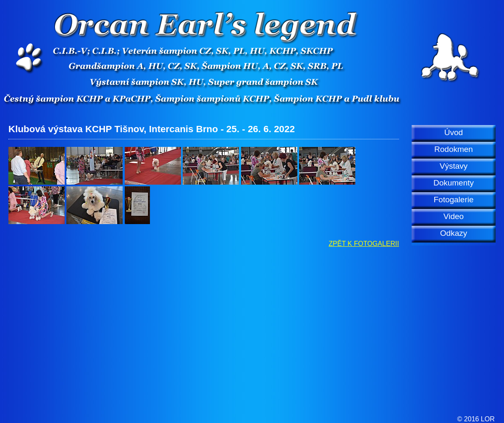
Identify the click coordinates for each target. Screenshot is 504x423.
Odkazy (454, 233)
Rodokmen (454, 149)
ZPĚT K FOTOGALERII (364, 244)
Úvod (454, 132)
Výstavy (454, 166)
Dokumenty (454, 183)
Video (454, 216)
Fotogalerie (453, 200)
